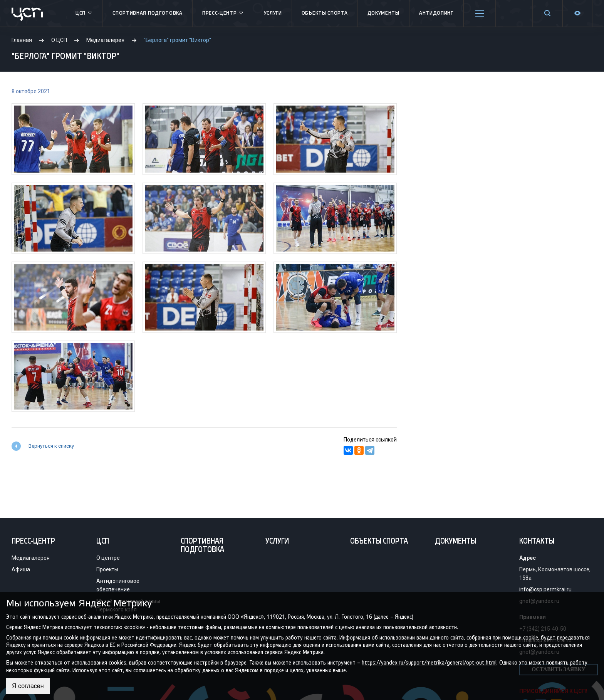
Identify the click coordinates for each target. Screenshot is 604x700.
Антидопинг (436, 13)
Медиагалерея (31, 558)
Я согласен (28, 686)
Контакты (537, 542)
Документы (383, 13)
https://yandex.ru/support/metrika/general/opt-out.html (429, 663)
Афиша (21, 569)
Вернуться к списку (51, 446)
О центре (108, 558)
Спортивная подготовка (148, 13)
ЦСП (84, 13)
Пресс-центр (223, 13)
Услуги (273, 13)
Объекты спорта (325, 13)
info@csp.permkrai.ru (545, 589)
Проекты (107, 569)
